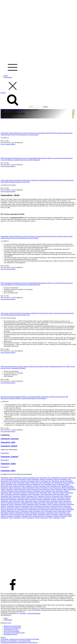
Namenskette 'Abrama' (53, 479)
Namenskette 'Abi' (56, 486)
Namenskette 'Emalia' (27, 511)
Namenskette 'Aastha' (7, 478)
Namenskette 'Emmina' (32, 501)
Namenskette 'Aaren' (46, 478)
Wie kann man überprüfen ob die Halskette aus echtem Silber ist (19, 642)
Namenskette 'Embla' (52, 513)
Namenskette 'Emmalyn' (64, 498)
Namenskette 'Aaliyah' (25, 494)
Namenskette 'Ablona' (25, 479)
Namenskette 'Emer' (39, 511)
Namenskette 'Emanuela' (8, 513)
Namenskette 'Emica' (34, 509)
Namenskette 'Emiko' (8, 464)
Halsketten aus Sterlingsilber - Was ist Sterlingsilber (16, 641)
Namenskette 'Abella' (12, 489)
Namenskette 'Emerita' (44, 508)
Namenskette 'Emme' (23, 499)
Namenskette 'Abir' (11, 483)
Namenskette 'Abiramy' (24, 483)
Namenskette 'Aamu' (50, 484)
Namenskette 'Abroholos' (20, 481)
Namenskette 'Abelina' (26, 491)
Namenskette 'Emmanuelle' (8, 499)
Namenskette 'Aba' (50, 491)
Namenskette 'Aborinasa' (39, 479)
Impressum (23, 613)
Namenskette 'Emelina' (57, 514)
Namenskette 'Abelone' (63, 484)
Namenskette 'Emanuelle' (22, 513)
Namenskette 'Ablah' (61, 483)
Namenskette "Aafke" (66, 516)
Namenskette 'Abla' (49, 483)
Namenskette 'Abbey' (7, 493)
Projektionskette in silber (11, 629)
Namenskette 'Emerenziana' (29, 508)
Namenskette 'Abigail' (7, 488)
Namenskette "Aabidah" (52, 516)
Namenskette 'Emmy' (57, 501)
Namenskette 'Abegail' (62, 489)
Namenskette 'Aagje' (50, 494)
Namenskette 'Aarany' (12, 479)
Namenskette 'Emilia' (45, 504)
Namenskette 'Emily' (45, 501)
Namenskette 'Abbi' (34, 493)
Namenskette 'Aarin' (34, 478)
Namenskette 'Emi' (11, 509)
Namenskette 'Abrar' (65, 479)
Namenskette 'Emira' (52, 503)
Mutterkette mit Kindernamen (12, 628)
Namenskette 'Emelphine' (14, 516)
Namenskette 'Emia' (22, 509)
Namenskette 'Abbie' (8, 471)
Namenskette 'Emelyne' (13, 511)
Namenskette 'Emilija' (64, 499)
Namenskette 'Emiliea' (56, 506)
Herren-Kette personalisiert (12, 631)
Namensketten (8, 77)
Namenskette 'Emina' (27, 503)
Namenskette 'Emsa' (11, 498)
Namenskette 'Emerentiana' (42, 506)
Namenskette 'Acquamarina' (60, 478)
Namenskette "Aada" (59, 518)
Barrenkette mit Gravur (11, 634)
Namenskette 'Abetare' (32, 486)
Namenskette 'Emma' (37, 498)
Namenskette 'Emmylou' (44, 496)
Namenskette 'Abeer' (49, 489)
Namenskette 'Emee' (64, 513)
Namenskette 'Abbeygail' (20, 493)
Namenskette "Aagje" (7, 518)
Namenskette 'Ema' (27, 516)
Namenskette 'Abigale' (34, 488)
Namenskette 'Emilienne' (10, 457)
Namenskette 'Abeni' (19, 486)
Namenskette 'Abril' (6, 481)
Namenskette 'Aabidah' (19, 496)
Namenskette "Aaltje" (46, 518)
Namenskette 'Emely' (39, 516)
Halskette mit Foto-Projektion (12, 626)
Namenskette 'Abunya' (34, 481)
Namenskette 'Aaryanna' (20, 478)
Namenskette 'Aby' (46, 481)
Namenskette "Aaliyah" (33, 518)
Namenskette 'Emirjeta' (65, 503)
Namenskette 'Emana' (51, 511)
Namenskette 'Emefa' (7, 514)
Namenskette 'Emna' (58, 496)
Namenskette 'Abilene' (11, 484)
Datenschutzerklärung (34, 613)
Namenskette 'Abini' (38, 484)
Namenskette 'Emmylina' (14, 503)
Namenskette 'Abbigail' (9, 446)
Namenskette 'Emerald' (64, 511)
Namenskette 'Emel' (19, 514)
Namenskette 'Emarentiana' (38, 513)
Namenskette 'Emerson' (57, 508)
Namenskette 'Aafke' (8, 442)
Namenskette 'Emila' (20, 504)
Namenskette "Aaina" (20, 518)
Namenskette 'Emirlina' (7, 504)
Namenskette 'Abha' (44, 486)
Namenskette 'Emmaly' (50, 498)
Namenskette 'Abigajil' (20, 488)
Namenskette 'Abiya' (37, 483)
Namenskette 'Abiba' (67, 486)
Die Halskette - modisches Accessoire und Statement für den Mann (20, 639)
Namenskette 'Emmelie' (36, 499)
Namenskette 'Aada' (6, 496)
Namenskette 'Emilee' (33, 504)
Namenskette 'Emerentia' (10, 439)
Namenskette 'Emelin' (44, 514)
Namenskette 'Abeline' (60, 488)
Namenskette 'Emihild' (47, 509)
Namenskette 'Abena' (7, 486)
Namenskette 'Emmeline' (50, 499)
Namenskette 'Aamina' (47, 488)
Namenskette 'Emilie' (27, 506)
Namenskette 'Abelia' (13, 491)
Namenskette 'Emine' (40, 503)
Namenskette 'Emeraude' (59, 504)
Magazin (7, 110)
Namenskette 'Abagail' (62, 491)
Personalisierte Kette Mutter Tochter (14, 633)
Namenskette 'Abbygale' (12, 494)
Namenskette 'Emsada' (24, 498)
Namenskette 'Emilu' (19, 501)
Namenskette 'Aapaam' (58, 481)
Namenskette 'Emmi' (7, 501)
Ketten (6, 76)
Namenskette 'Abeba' (24, 489)
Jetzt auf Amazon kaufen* (8, 144)
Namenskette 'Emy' (32, 496)
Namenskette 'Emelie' (31, 514)
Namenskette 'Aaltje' (39, 491)
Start (2, 110)
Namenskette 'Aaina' (38, 494)
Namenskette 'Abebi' (37, 489)
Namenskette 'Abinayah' (25, 484)
